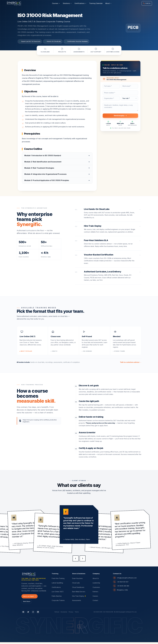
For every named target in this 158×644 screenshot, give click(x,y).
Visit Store (27, 603)
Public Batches (57, 598)
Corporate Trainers (58, 602)
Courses (56, 3)
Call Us (147, 3)
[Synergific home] (29, 576)
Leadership (96, 585)
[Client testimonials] (79, 533)
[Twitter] (28, 614)
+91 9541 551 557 (123, 584)
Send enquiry (120, 117)
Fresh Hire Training (58, 580)
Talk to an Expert (30, 598)
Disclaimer (64, 614)
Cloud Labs (76, 585)
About (108, 3)
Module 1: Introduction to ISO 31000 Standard (43, 157)
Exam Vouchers (77, 580)
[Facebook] (23, 614)
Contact (95, 602)
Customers (96, 589)
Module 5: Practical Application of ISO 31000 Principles (47, 182)
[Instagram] (33, 614)
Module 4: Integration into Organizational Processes (45, 176)
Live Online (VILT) (58, 594)
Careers (95, 598)
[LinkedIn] (38, 614)
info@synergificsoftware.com (127, 580)
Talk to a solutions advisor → (131, 364)
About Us (96, 580)
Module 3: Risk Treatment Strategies (39, 170)
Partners (95, 594)
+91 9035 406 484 (123, 588)
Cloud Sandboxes (78, 589)
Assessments (77, 602)
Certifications (80, 3)
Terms (77, 614)
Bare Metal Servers (79, 594)
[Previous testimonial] (76, 560)
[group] (27, 532)
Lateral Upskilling (57, 585)
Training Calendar (96, 3)
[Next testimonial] (83, 560)
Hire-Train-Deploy (79, 598)
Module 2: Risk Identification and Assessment (43, 164)
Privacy (71, 614)
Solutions (67, 3)
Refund (57, 614)
